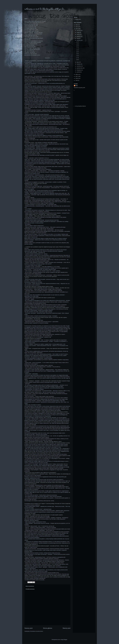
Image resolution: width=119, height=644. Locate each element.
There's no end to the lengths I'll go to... (45, 9)
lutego (78, 32)
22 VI (78, 52)
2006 (77, 74)
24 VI (78, 54)
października (80, 68)
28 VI (78, 60)
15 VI (78, 46)
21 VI (78, 50)
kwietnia (79, 36)
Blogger (65, 640)
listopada (79, 70)
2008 (77, 78)
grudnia (79, 72)
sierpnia (79, 64)
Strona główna (48, 628)
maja (78, 38)
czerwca (79, 40)
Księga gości (78, 19)
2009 (77, 80)
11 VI (78, 42)
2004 (77, 27)
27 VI (78, 58)
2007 (77, 76)
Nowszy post (29, 628)
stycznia (79, 30)
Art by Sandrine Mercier (80, 106)
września (79, 66)
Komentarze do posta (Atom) (37, 631)
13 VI (78, 44)
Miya (77, 86)
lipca (78, 62)
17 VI (78, 48)
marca (78, 34)
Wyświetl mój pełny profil (79, 88)
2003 (77, 25)
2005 (77, 29)
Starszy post (66, 628)
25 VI (78, 56)
